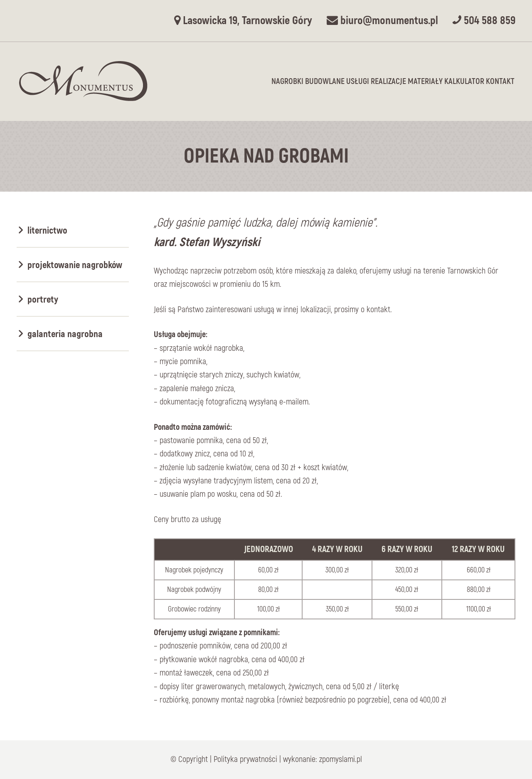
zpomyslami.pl (341, 759)
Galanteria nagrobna (65, 334)
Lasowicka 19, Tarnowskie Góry (243, 21)
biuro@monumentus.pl (382, 21)
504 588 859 (484, 21)
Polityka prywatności (245, 759)
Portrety (43, 300)
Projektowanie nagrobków (75, 265)
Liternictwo (47, 230)
